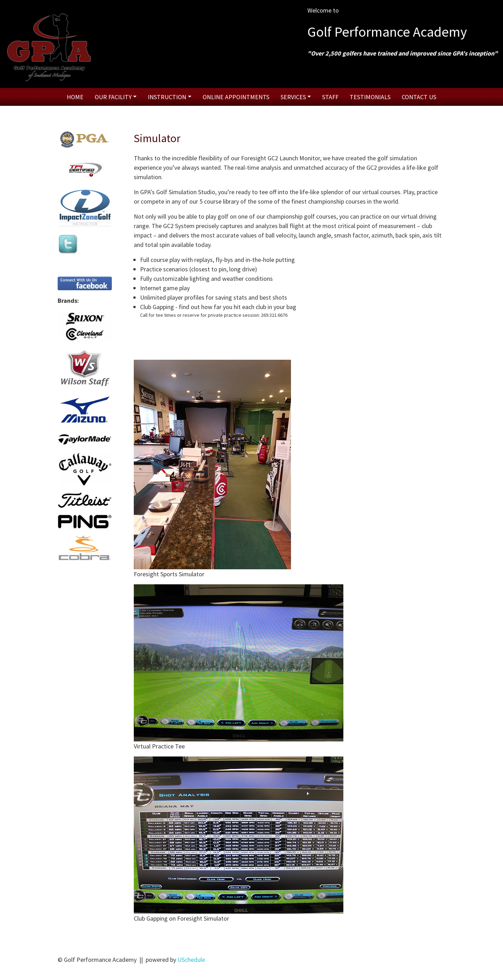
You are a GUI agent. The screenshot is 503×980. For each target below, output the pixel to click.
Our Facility (113, 97)
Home (75, 97)
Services (293, 97)
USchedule (191, 960)
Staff (330, 97)
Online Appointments (236, 97)
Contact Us (419, 97)
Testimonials (370, 97)
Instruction (167, 97)
